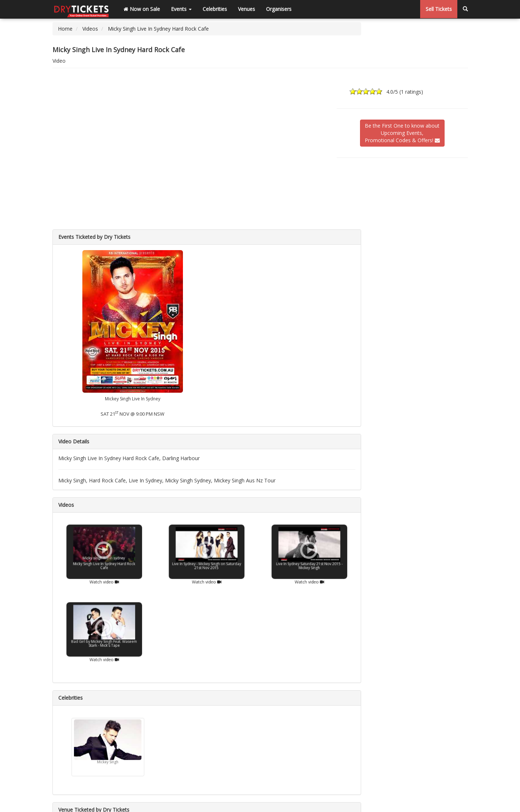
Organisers (279, 9)
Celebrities (215, 9)
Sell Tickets (439, 9)
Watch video (104, 576)
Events (181, 9)
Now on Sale (142, 9)
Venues (247, 9)
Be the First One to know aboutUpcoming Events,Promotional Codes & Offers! (402, 133)
